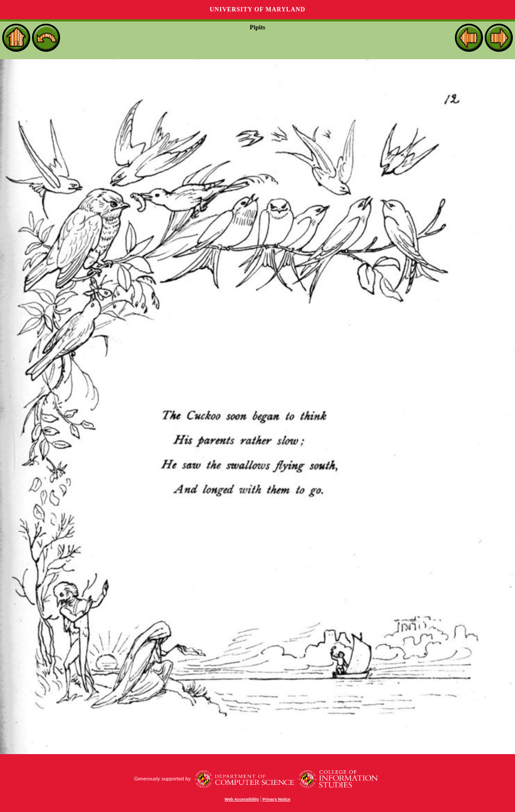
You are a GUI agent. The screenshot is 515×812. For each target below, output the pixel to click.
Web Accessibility (242, 799)
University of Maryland (257, 9)
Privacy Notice (276, 799)
